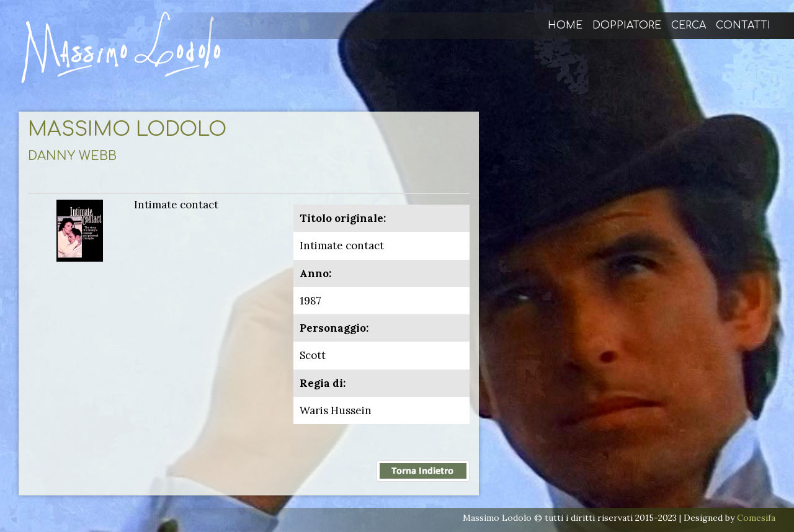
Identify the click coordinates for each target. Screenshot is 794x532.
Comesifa (756, 518)
